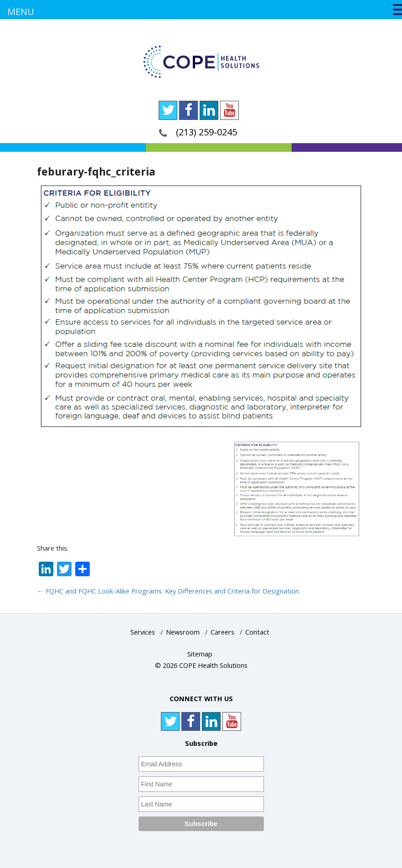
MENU (21, 12)
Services (143, 632)
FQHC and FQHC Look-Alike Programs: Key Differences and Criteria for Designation (168, 591)
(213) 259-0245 (206, 132)
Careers (222, 632)
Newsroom (183, 632)
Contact (257, 632)
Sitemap (200, 654)
